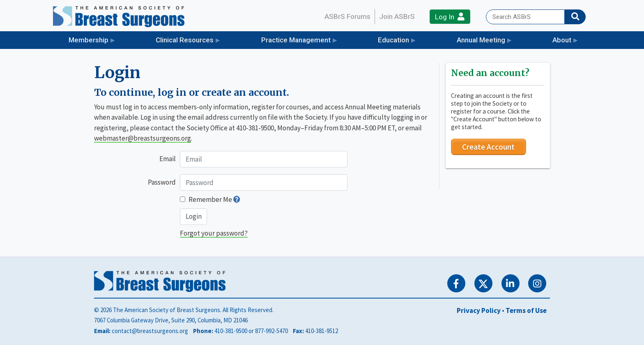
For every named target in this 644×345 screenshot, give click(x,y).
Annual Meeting (481, 40)
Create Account (488, 147)
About (562, 40)
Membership (89, 40)
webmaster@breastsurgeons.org (143, 138)
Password (162, 182)
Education (393, 40)
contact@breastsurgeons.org (150, 331)
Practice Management (296, 40)
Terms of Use (526, 310)
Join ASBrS (397, 16)
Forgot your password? (214, 233)
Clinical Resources (185, 40)
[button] (237, 199)
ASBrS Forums (347, 16)
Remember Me (210, 199)
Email (168, 159)
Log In (450, 17)
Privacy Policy (479, 310)
